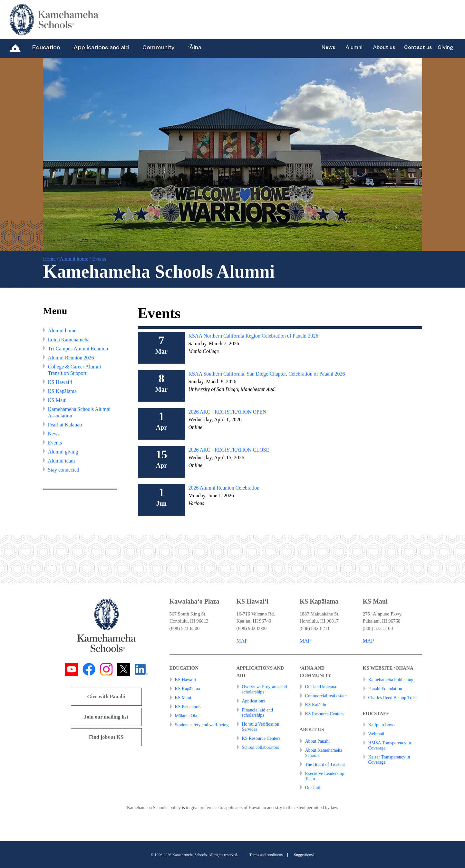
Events (55, 443)
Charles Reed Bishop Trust (393, 698)
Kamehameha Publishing (391, 680)
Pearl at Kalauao (65, 425)
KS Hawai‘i (60, 382)
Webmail (376, 734)
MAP (242, 641)
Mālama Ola (186, 716)
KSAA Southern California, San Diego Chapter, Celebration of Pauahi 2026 (266, 374)
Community (159, 47)
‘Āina (195, 47)
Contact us (418, 47)
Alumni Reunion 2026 (71, 358)
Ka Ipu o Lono (382, 725)
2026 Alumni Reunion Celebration (224, 488)
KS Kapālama (62, 391)
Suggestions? (304, 855)
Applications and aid (101, 47)
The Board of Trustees (325, 764)
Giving (445, 47)
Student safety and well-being (202, 725)
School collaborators (261, 747)
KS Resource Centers (261, 738)
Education (46, 47)
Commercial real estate (326, 696)
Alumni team (62, 461)
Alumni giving (63, 452)
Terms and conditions (266, 855)
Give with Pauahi (106, 696)
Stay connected (64, 470)
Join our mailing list (106, 717)
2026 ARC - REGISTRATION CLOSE (229, 450)
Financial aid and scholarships (257, 713)
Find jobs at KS (106, 737)
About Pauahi (318, 741)
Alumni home (74, 259)
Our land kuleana (321, 687)
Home (49, 259)
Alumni (354, 47)
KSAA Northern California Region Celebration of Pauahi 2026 (253, 336)
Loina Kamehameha (69, 340)
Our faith (313, 788)
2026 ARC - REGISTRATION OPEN (227, 412)
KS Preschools (188, 707)
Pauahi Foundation (385, 689)
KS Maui (57, 400)
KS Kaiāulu (316, 705)
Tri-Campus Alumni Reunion (78, 349)
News (328, 47)
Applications (254, 701)
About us (384, 47)
